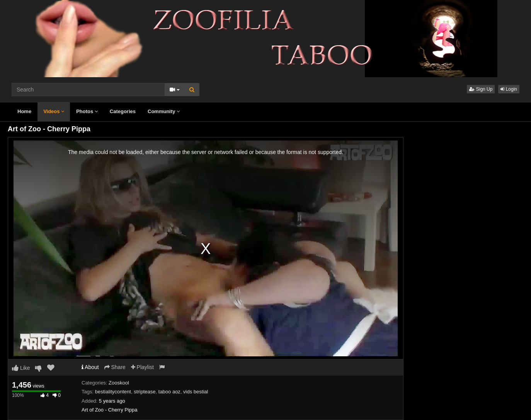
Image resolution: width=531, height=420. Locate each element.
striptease (145, 392)
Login (509, 89)
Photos (87, 111)
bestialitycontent (113, 392)
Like (21, 368)
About (90, 367)
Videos (54, 111)
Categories (123, 111)
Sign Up (481, 89)
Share (115, 367)
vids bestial (196, 392)
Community (164, 111)
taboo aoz (169, 392)
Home (24, 111)
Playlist (142, 367)
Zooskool (119, 383)
